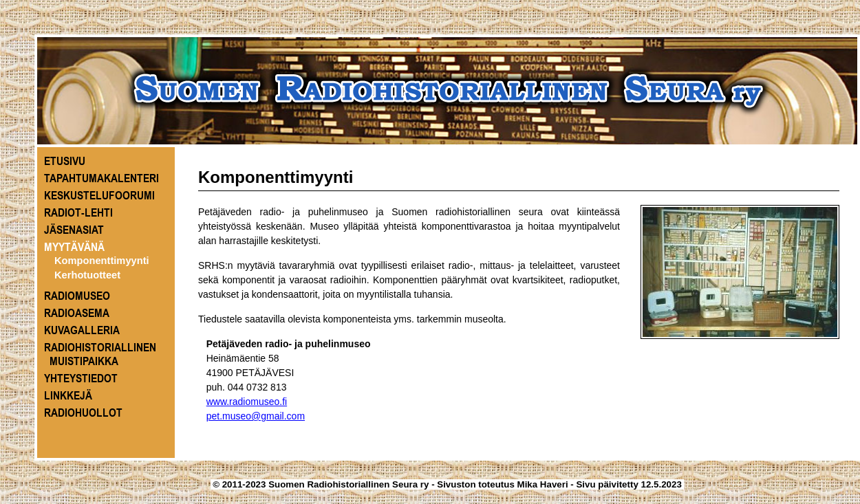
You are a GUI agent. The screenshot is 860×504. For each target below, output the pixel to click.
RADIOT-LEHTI (78, 212)
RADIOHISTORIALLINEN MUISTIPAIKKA (100, 354)
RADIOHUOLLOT (83, 413)
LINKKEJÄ (68, 395)
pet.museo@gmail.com (256, 416)
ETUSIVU (65, 161)
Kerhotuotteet (87, 275)
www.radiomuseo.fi (247, 402)
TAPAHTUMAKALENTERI (101, 178)
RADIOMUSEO (77, 296)
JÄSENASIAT (74, 230)
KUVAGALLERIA (82, 330)
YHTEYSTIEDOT (81, 378)
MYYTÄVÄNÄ (74, 247)
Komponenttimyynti (102, 261)
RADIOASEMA (77, 313)
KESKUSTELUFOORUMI (99, 195)
